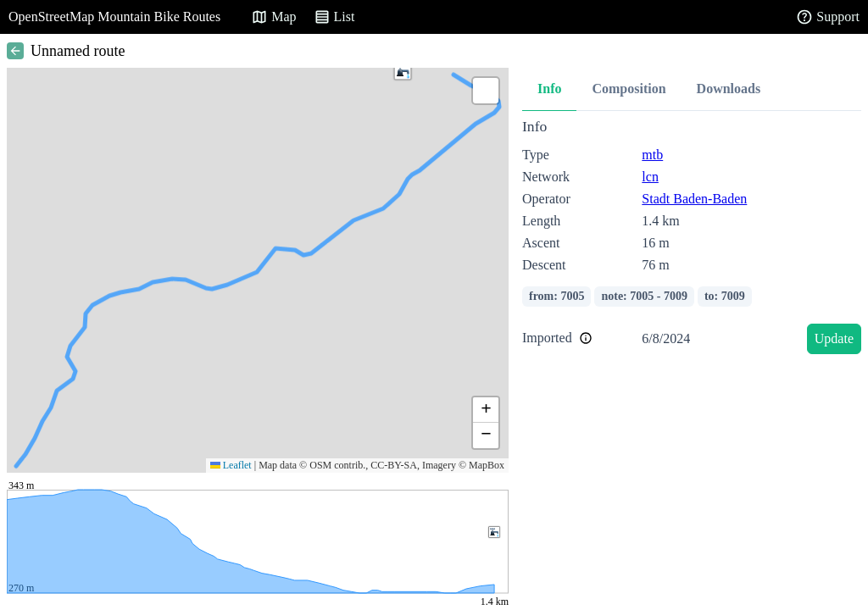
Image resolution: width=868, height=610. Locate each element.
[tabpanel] (692, 239)
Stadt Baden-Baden (694, 199)
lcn (650, 177)
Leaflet (231, 465)
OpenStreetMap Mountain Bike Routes (114, 17)
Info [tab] (549, 89)
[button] (403, 71)
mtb (652, 155)
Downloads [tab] (729, 89)
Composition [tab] (629, 89)
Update (834, 338)
